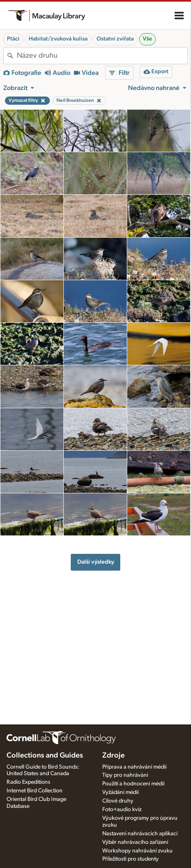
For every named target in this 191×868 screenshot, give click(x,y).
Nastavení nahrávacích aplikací (140, 834)
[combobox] (102, 56)
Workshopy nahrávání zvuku (137, 851)
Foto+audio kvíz (122, 810)
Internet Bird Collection (35, 791)
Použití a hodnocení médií (133, 784)
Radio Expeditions (28, 782)
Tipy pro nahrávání (125, 775)
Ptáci (13, 39)
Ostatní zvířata (115, 39)
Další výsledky (96, 562)
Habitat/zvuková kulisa (58, 39)
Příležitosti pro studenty (130, 859)
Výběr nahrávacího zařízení (135, 842)
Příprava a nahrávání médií (134, 767)
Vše (147, 39)
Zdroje (113, 756)
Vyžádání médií (120, 792)
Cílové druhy (118, 801)
